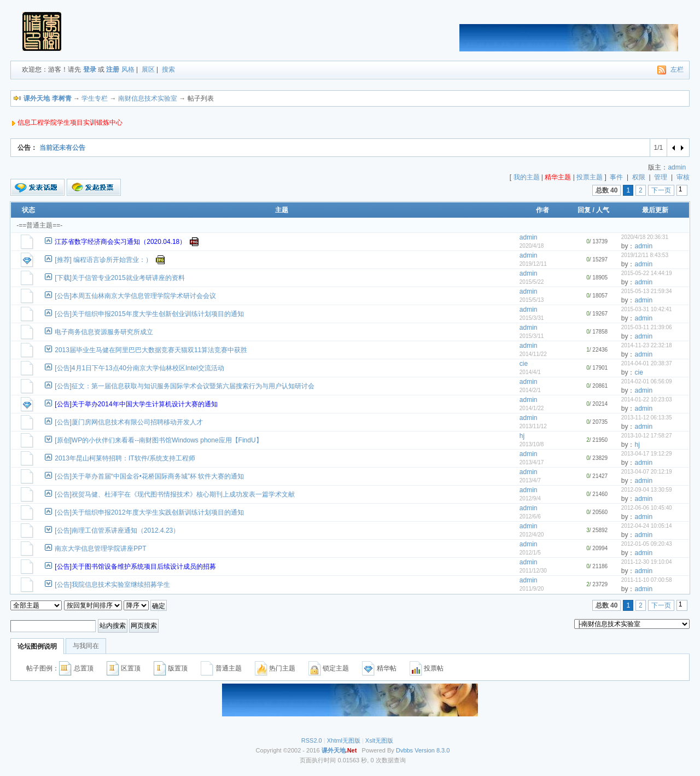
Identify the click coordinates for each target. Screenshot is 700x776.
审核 (683, 177)
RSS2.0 (312, 740)
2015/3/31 (532, 318)
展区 (148, 69)
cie (524, 364)
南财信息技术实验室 (148, 98)
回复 (584, 210)
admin (677, 167)
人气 (603, 210)
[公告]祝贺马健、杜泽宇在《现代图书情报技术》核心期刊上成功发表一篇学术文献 (175, 494)
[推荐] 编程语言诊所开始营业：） (103, 260)
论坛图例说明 (37, 646)
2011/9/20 (532, 589)
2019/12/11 (533, 264)
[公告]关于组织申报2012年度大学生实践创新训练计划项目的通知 (149, 512)
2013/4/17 (532, 462)
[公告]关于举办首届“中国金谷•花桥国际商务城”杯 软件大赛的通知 (149, 476)
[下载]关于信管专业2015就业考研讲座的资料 (119, 278)
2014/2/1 (530, 390)
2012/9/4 (530, 498)
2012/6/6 (530, 517)
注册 (113, 69)
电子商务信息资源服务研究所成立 (104, 332)
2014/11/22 (533, 354)
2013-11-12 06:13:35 (647, 418)
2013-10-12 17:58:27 (647, 436)
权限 (639, 177)
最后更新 (655, 210)
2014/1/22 (532, 408)
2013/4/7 (530, 480)
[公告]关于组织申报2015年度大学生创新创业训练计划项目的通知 (149, 314)
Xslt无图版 (379, 740)
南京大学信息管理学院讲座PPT (100, 549)
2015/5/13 (532, 300)
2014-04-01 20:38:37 (647, 363)
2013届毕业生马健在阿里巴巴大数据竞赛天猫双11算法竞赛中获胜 (151, 350)
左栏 (677, 69)
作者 (542, 210)
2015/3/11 (532, 336)
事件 (616, 177)
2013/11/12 (533, 426)
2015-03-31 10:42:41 (647, 309)
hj (522, 436)
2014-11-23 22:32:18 (647, 345)
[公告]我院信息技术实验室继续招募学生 (112, 585)
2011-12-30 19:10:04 (647, 562)
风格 (128, 69)
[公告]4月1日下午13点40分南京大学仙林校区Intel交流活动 (139, 368)
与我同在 (86, 646)
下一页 (661, 190)
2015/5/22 (532, 282)
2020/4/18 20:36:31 (645, 237)
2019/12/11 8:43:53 (645, 255)
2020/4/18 (532, 246)
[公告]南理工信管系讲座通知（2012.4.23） (117, 530)
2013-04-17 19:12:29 (647, 454)
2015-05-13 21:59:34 (647, 291)
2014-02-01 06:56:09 (647, 381)
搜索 (168, 69)
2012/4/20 (532, 535)
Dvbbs (404, 750)
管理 (661, 177)
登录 (90, 69)
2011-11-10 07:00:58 (647, 580)
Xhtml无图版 (344, 740)
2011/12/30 (533, 571)
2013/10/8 (532, 444)
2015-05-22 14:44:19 (647, 273)
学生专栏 (95, 98)
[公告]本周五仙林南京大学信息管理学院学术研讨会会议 (135, 296)
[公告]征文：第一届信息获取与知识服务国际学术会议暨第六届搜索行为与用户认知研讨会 (185, 386)
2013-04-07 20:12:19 (647, 472)
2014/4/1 (530, 372)
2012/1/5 (530, 553)
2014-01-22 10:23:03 (647, 399)
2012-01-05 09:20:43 (647, 544)
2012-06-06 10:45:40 (647, 508)
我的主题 (527, 177)
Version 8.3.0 (432, 750)
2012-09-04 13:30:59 (647, 490)
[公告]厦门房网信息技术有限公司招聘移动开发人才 (129, 422)
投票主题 (590, 177)
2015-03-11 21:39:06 (647, 327)
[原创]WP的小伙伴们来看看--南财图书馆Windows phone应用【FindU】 (158, 440)
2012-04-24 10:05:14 (647, 526)
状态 (28, 210)
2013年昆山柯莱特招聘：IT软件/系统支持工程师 (125, 458)
